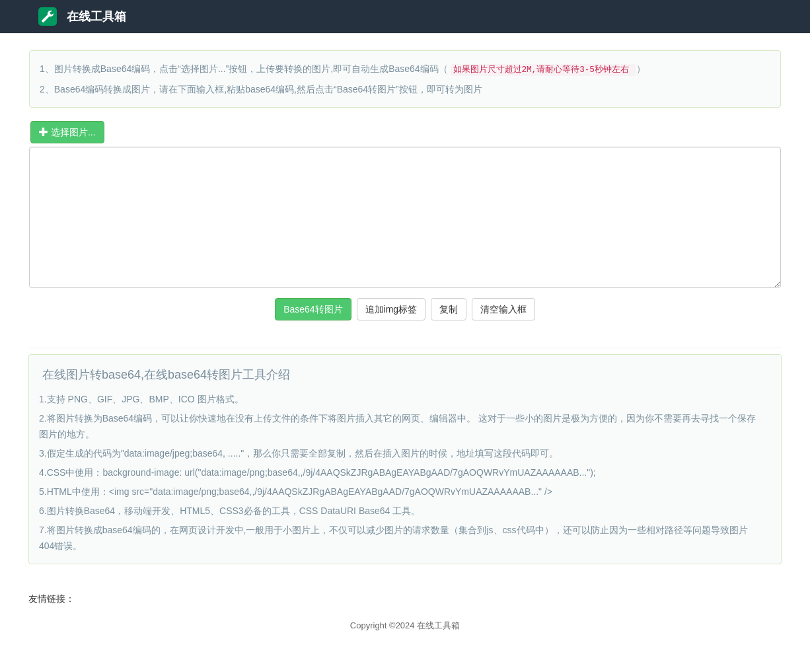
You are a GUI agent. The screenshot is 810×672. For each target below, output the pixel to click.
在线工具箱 (82, 17)
